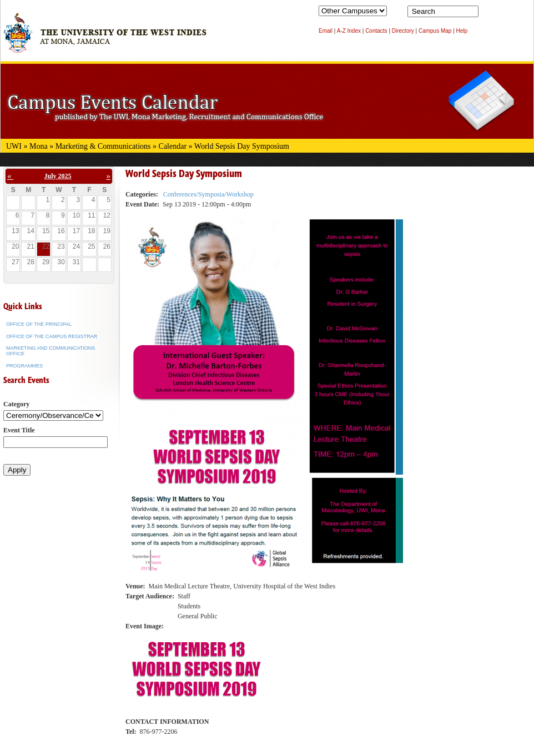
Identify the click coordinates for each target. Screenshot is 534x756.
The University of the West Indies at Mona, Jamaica (105, 38)
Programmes (24, 366)
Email (326, 31)
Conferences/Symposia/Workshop (208, 194)
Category (16, 404)
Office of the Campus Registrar (52, 336)
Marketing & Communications (103, 146)
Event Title (19, 430)
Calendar (173, 146)
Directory (403, 31)
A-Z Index (349, 31)
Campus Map (435, 31)
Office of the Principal (39, 324)
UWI (14, 146)
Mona (39, 146)
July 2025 (58, 176)
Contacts (376, 31)
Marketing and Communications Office (51, 351)
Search (489, 14)
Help (462, 31)
